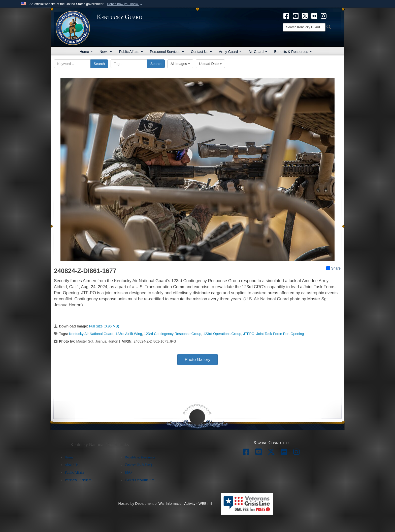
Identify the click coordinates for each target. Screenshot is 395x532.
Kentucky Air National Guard (91, 334)
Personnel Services (167, 52)
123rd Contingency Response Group (172, 334)
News (106, 52)
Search (99, 64)
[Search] (304, 27)
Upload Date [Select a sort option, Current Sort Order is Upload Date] (210, 64)
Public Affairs (131, 52)
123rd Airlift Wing (129, 334)
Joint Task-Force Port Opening (280, 334)
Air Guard (258, 52)
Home (86, 52)
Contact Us (202, 52)
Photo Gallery (197, 360)
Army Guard (230, 52)
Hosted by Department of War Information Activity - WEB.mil (165, 504)
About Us (72, 465)
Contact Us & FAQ (138, 465)
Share (333, 268)
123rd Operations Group (222, 334)
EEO (128, 472)
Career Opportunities (140, 480)
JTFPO (249, 334)
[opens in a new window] (286, 16)
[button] (125, 4)
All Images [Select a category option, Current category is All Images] (180, 64)
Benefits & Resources (293, 52)
